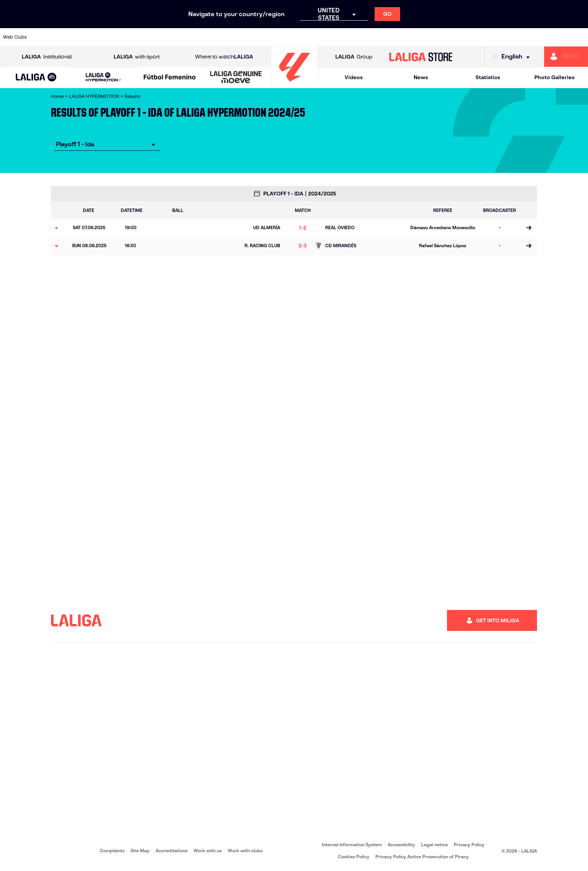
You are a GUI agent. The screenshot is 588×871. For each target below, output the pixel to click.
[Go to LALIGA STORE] (421, 57)
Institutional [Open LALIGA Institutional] (47, 57)
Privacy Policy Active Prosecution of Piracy (422, 857)
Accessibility (401, 845)
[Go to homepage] (294, 85)
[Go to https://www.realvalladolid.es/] (503, 37)
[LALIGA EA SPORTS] (36, 78)
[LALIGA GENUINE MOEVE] (236, 78)
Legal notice (434, 845)
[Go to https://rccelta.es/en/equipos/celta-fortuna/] (402, 37)
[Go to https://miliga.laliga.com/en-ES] (566, 57)
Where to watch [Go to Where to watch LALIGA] (224, 57)
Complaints (112, 851)
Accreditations (172, 851)
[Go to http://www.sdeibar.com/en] (528, 37)
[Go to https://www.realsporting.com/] (478, 37)
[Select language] (513, 57)
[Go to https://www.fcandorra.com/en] (300, 37)
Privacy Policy (469, 845)
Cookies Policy (354, 857)
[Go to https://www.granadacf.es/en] (351, 37)
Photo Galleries (554, 77)
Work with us (208, 851)
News (421, 77)
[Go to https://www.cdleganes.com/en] (199, 37)
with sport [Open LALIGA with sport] (137, 57)
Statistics (488, 77)
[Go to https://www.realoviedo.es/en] (452, 37)
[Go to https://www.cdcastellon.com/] (148, 37)
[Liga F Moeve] (170, 78)
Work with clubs (245, 851)
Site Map (140, 851)
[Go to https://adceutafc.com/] (46, 37)
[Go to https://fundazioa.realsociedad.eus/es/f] (376, 37)
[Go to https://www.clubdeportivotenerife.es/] (224, 37)
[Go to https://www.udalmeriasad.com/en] (554, 37)
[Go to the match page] (529, 228)
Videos (354, 77)
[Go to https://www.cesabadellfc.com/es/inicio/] (249, 37)
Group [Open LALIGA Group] (354, 57)
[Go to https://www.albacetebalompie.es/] (72, 37)
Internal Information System (352, 845)
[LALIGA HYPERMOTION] (104, 77)
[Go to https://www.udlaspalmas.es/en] (579, 37)
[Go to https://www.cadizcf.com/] (123, 37)
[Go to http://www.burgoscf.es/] (97, 37)
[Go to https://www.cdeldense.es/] (173, 37)
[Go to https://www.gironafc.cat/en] (325, 37)
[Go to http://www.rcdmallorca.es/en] (427, 37)
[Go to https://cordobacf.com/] (275, 37)
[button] (36, 77)
